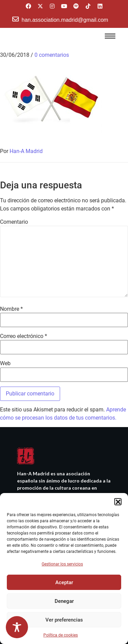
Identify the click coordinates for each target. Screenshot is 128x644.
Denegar (64, 601)
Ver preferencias (64, 620)
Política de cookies (61, 635)
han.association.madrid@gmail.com (65, 20)
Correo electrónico (24, 336)
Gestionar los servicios (62, 564)
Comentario (14, 222)
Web (5, 363)
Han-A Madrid (26, 151)
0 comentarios (52, 55)
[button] (118, 502)
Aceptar (64, 582)
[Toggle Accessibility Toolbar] (17, 627)
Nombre (11, 309)
